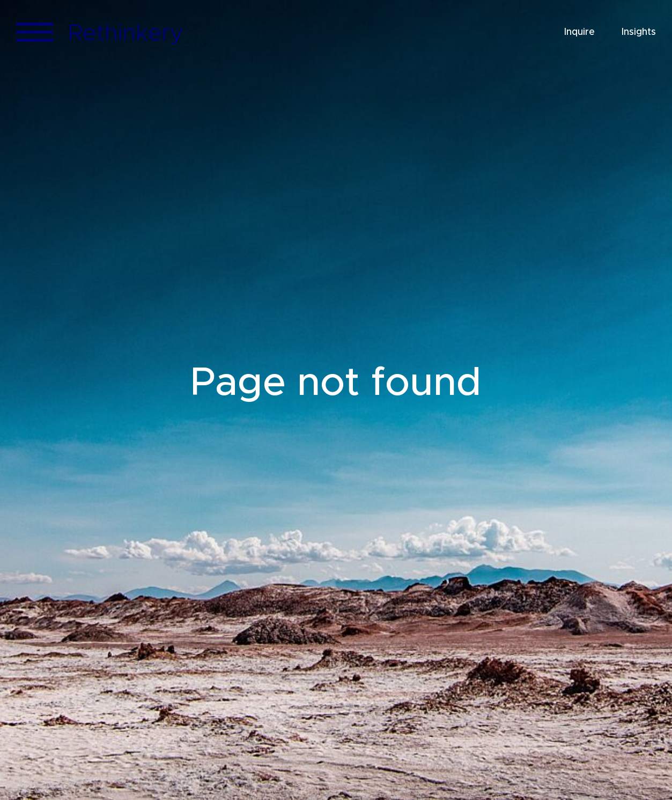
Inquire (579, 32)
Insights (639, 32)
